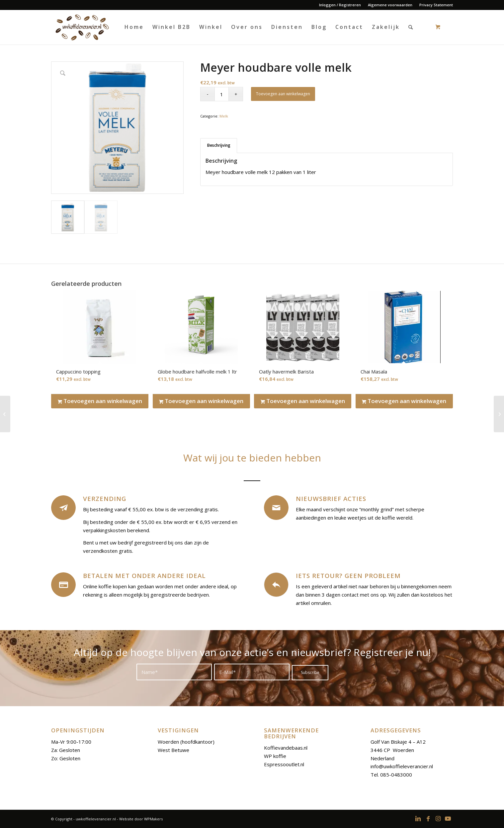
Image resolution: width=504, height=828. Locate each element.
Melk (224, 116)
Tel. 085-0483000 (391, 775)
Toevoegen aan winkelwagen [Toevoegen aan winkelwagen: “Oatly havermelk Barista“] (303, 401)
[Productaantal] (222, 94)
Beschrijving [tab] (219, 145)
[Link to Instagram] (438, 818)
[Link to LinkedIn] (418, 818)
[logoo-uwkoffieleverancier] (82, 27)
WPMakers (153, 819)
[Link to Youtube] (448, 818)
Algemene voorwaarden (390, 5)
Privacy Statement (436, 5)
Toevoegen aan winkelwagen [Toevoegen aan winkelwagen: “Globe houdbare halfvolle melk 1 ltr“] (201, 401)
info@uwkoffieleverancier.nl (402, 766)
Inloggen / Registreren (340, 5)
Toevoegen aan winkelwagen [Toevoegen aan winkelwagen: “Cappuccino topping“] (100, 401)
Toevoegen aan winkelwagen (283, 94)
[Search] (411, 27)
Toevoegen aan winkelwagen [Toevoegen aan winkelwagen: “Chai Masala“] (404, 401)
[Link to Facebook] (428, 818)
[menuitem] (340, 5)
